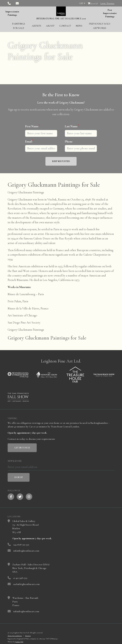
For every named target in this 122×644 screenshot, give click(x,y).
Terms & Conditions (15, 636)
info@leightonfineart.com (26, 551)
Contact (65, 26)
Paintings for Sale (19, 26)
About (50, 26)
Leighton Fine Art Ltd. (61, 361)
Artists (36, 26)
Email (29, 141)
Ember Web (19, 642)
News (79, 26)
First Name (32, 126)
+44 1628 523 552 (21, 545)
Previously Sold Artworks (100, 26)
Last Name (72, 126)
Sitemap (28, 636)
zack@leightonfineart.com (26, 584)
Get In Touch (22, 448)
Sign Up (19, 477)
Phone (69, 142)
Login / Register (107, 3)
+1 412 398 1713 (20, 578)
